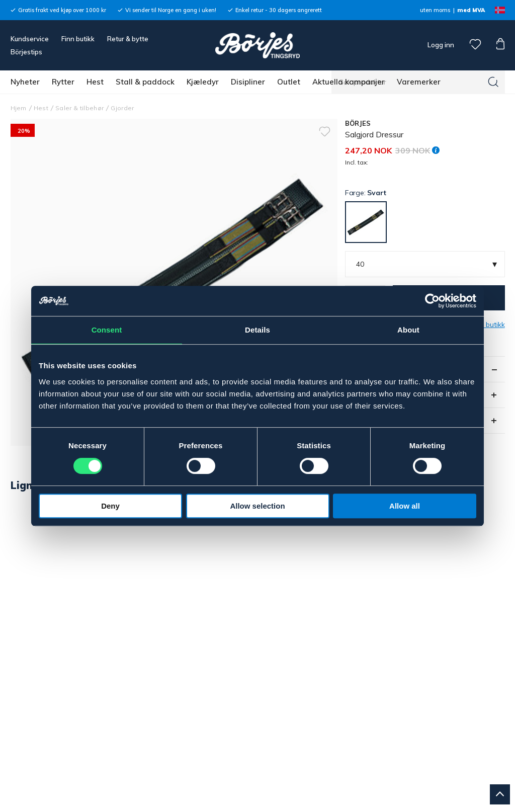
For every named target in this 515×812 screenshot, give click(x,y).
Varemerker (419, 82)
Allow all (405, 506)
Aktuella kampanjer (349, 82)
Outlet (289, 82)
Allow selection (257, 506)
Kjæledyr (203, 82)
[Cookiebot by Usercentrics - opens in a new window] (432, 301)
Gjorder (122, 108)
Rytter (63, 82)
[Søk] (493, 82)
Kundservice (30, 39)
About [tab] (408, 330)
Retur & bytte (128, 39)
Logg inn (440, 45)
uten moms (435, 10)
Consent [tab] (107, 330)
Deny (110, 506)
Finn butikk (78, 39)
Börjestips (26, 52)
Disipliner (248, 82)
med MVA (471, 10)
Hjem (19, 108)
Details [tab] (257, 330)
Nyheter (25, 82)
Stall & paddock (145, 82)
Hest (95, 82)
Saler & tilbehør (79, 108)
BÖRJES (358, 123)
